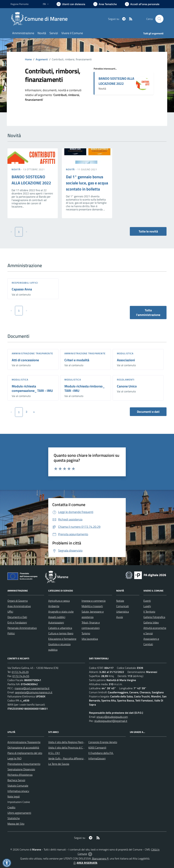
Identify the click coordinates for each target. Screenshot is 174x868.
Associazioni (126, 360)
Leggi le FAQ (15, 758)
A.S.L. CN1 (54, 753)
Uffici (10, 612)
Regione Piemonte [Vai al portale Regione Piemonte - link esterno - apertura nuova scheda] (20, 4)
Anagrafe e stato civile (61, 612)
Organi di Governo (18, 601)
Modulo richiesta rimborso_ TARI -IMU (85, 388)
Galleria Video (151, 622)
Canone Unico (127, 386)
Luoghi (147, 606)
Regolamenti (126, 380)
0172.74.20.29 (20, 672)
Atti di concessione (25, 360)
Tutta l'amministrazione (148, 313)
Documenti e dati (148, 412)
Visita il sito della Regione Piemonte (68, 742)
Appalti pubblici (57, 617)
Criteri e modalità (77, 360)
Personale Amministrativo (22, 628)
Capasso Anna (22, 289)
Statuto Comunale (18, 786)
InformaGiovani (97, 758)
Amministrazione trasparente (32, 353)
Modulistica (125, 353)
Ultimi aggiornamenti (19, 813)
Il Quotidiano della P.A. (101, 753)
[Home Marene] (41, 19)
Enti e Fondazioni (17, 622)
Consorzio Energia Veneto (103, 742)
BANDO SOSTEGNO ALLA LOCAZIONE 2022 (116, 81)
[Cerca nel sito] (159, 19)
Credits (11, 807)
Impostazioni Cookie (19, 802)
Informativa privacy (18, 791)
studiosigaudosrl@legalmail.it (111, 721)
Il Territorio (149, 612)
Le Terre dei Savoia (59, 764)
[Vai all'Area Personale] (142, 4)
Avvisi (120, 617)
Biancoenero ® (100, 858)
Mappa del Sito (16, 824)
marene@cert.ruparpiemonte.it (32, 688)
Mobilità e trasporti (92, 606)
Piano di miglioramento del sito (25, 753)
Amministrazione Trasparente (24, 742)
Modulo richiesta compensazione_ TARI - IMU (32, 388)
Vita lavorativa (90, 639)
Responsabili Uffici (25, 283)
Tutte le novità (148, 231)
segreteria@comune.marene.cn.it (34, 692)
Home (28, 59)
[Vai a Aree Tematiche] (105, 4)
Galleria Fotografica (154, 617)
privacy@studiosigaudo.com (112, 717)
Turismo (86, 633)
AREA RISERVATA (85, 863)
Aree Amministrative (19, 606)
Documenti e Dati (17, 617)
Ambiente (54, 606)
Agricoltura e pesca (59, 601)
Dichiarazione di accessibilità (23, 748)
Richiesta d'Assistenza (20, 775)
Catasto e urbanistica (60, 628)
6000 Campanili (97, 748)
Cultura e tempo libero (61, 633)
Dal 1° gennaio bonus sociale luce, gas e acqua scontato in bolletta (87, 183)
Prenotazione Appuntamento (24, 764)
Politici (11, 633)
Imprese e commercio (94, 601)
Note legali (14, 796)
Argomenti (42, 59)
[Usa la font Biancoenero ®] (71, 4)
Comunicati (123, 606)
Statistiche (14, 818)
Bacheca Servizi (16, 780)
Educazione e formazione (62, 639)
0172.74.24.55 (21, 676)
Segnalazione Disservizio (21, 769)
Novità (16, 169)
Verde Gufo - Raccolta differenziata (68, 758)
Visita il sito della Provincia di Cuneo (68, 748)
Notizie (120, 601)
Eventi (147, 601)
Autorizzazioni (56, 622)
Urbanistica (123, 612)
